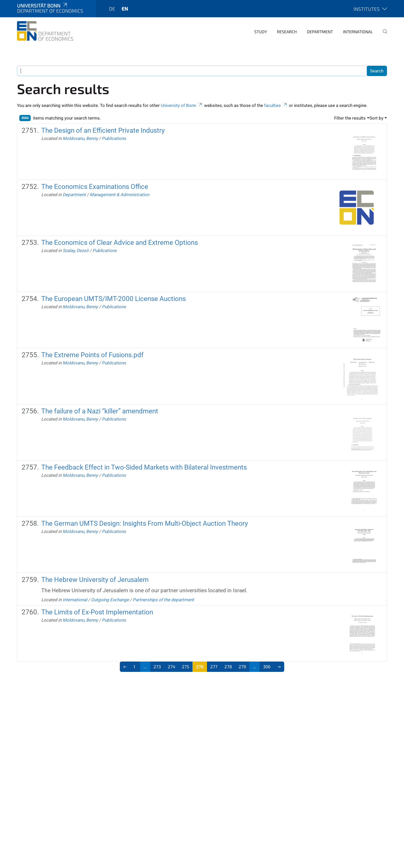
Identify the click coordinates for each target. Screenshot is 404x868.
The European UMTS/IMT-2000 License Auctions (113, 299)
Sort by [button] (376, 118)
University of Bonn (182, 105)
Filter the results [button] (350, 118)
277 (214, 666)
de (112, 9)
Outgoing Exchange (110, 600)
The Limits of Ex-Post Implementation (97, 612)
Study (261, 32)
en (125, 9)
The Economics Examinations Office (95, 187)
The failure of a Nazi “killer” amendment (100, 411)
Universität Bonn (43, 6)
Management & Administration (119, 195)
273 (157, 666)
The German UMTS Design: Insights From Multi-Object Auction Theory (145, 523)
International (358, 32)
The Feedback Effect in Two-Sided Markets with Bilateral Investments (144, 467)
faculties (276, 105)
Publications (114, 138)
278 (228, 666)
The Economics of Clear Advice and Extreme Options (120, 243)
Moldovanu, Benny (80, 138)
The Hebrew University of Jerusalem (95, 580)
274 (171, 666)
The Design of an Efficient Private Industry (103, 130)
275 (186, 666)
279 (242, 666)
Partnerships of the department (163, 600)
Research (287, 32)
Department (320, 32)
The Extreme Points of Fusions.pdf (92, 355)
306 (267, 666)
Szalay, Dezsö (76, 251)
